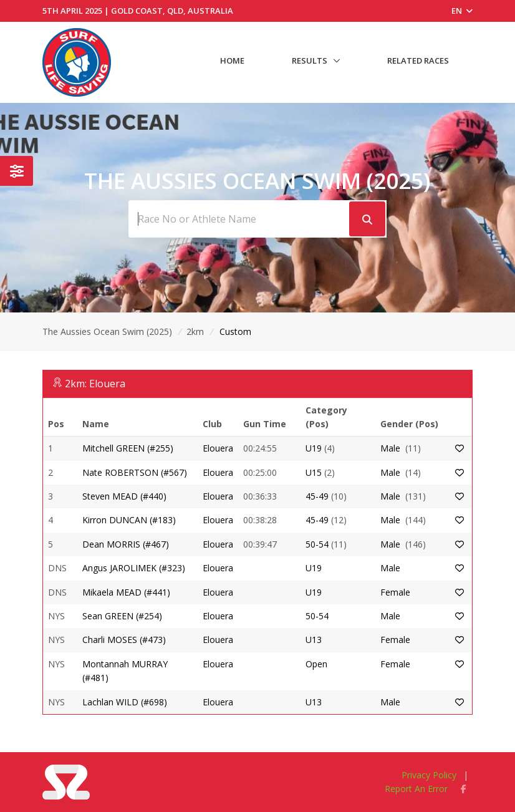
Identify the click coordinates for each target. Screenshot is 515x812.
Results (310, 60)
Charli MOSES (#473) (124, 640)
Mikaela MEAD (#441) (126, 592)
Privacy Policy (429, 775)
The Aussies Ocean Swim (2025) (107, 331)
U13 (314, 640)
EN (462, 11)
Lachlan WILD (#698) (125, 702)
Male (390, 448)
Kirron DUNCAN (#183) (129, 520)
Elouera (218, 448)
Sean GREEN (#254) (122, 616)
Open (316, 664)
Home (232, 60)
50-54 (317, 544)
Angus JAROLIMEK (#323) (134, 568)
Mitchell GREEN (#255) (128, 448)
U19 (314, 448)
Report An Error (416, 789)
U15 (314, 472)
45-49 (317, 496)
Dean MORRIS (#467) (126, 544)
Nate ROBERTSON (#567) (135, 472)
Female (395, 592)
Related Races (418, 60)
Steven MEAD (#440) (124, 496)
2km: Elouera (95, 384)
